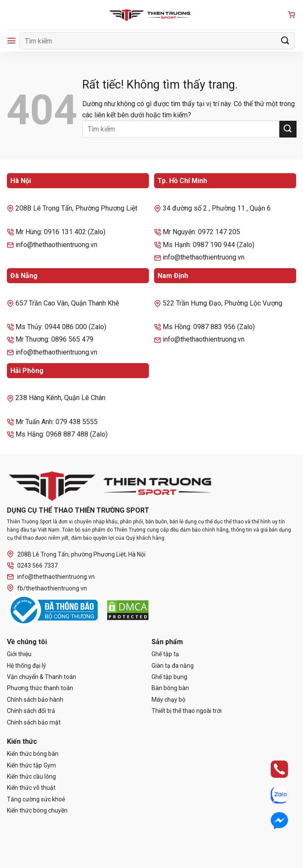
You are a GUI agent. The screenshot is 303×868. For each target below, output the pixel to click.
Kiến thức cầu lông (31, 776)
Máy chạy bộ (169, 700)
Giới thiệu (19, 654)
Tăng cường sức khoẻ (36, 799)
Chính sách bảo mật (34, 722)
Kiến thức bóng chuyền (37, 810)
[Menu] (11, 41)
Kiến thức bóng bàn (33, 754)
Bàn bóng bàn (170, 688)
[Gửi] (285, 41)
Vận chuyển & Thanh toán (42, 677)
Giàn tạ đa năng (173, 666)
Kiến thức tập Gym (31, 765)
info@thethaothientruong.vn (51, 577)
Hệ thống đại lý (26, 666)
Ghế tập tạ (165, 654)
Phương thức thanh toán (40, 688)
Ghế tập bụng (169, 677)
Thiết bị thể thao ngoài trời (187, 711)
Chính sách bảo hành (35, 700)
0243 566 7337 (32, 566)
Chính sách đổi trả (31, 711)
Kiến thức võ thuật (31, 788)
